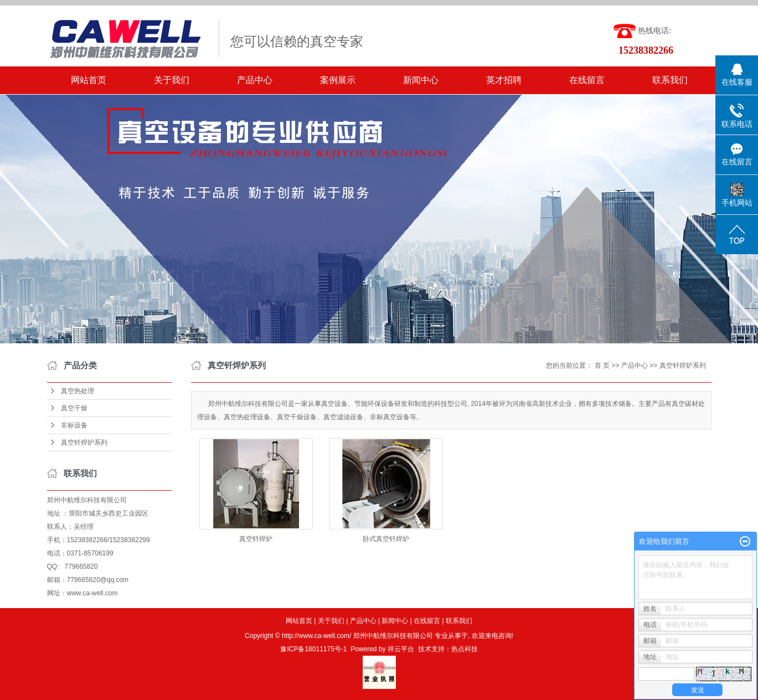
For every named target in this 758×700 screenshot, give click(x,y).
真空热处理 (78, 391)
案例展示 (338, 80)
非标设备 (74, 425)
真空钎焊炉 (256, 539)
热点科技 (465, 649)
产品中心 (255, 80)
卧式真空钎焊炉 (386, 539)
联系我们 (670, 80)
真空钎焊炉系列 (84, 442)
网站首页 (89, 80)
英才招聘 (504, 80)
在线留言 (587, 80)
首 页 (602, 366)
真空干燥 (74, 408)
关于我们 (172, 80)
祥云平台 (401, 649)
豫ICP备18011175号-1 (313, 649)
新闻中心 (421, 80)
